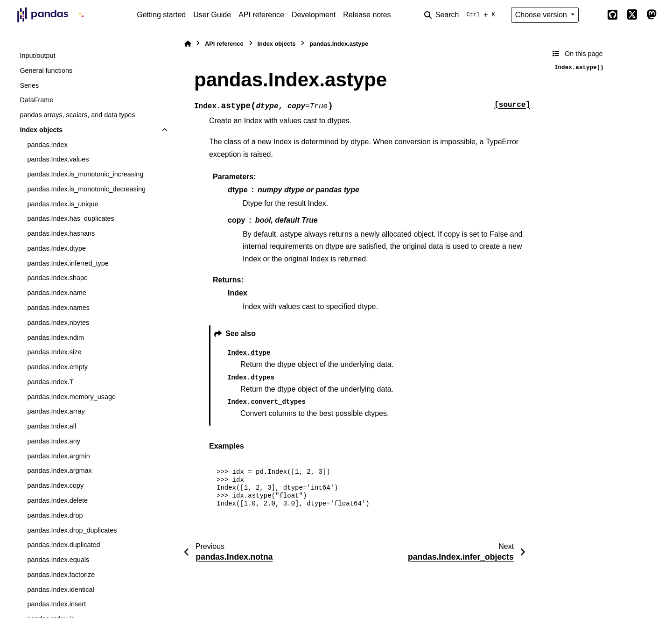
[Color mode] (593, 15)
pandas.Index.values (58, 159)
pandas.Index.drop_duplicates (72, 530)
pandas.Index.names (58, 308)
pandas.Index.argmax (59, 471)
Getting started (161, 15)
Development (314, 15)
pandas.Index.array (56, 411)
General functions (46, 70)
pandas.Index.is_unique (63, 204)
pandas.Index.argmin (58, 456)
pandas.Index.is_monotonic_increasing (85, 174)
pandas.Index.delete (57, 500)
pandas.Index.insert (56, 604)
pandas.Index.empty (57, 367)
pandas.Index (47, 145)
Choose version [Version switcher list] (542, 15)
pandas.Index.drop (55, 515)
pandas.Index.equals (58, 560)
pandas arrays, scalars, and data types (77, 115)
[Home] (188, 44)
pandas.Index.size (54, 352)
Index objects (41, 130)
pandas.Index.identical (60, 590)
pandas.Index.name (56, 293)
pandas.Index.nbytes (58, 323)
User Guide (212, 15)
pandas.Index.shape (57, 278)
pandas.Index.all (52, 426)
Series (29, 85)
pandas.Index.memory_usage (71, 397)
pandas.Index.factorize (61, 575)
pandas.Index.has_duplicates (70, 218)
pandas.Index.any (54, 441)
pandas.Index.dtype (56, 248)
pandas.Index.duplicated (63, 545)
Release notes (367, 15)
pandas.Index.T (50, 382)
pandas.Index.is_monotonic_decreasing (86, 189)
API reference (261, 15)
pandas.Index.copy (55, 485)
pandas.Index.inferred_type (68, 263)
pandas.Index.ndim (56, 337)
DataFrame (36, 100)
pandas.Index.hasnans (61, 233)
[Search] (462, 15)
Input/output (37, 56)
